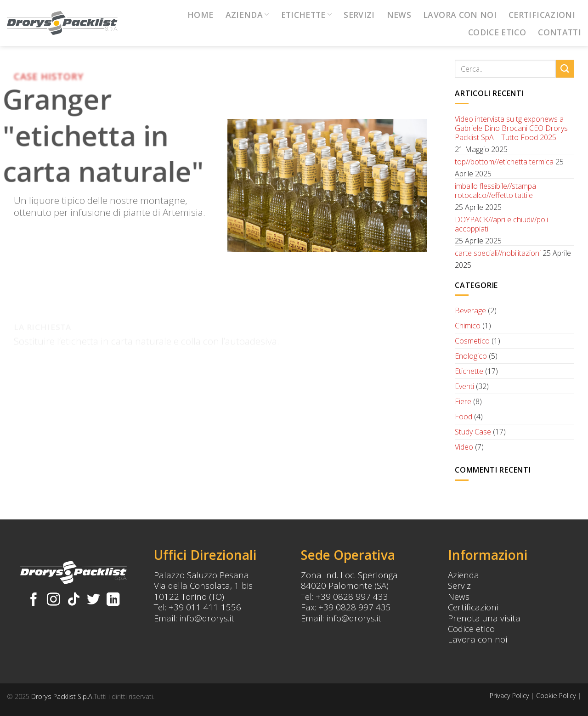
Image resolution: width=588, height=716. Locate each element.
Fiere (463, 401)
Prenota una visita (484, 618)
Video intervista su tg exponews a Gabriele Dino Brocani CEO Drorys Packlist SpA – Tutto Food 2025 (511, 128)
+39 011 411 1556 (205, 607)
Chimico (468, 326)
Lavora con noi (460, 15)
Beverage (470, 310)
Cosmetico (472, 341)
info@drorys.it (207, 618)
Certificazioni (542, 15)
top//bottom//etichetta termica (504, 162)
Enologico (471, 356)
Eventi (464, 386)
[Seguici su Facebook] (34, 600)
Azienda (247, 15)
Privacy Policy (509, 696)
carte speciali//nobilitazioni (498, 253)
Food (464, 417)
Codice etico (471, 629)
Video (464, 447)
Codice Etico (497, 32)
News (399, 15)
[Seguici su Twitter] (93, 600)
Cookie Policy (556, 696)
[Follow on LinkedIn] (113, 600)
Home (200, 15)
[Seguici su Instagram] (54, 600)
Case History (49, 76)
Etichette (307, 15)
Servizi (359, 15)
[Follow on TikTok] (74, 600)
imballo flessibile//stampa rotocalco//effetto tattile (495, 191)
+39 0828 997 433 (352, 596)
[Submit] (565, 69)
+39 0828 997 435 (355, 607)
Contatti (560, 32)
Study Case (473, 432)
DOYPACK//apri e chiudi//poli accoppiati (501, 224)
